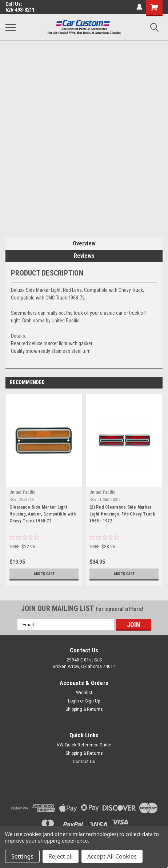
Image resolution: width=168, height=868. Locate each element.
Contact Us (84, 762)
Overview (84, 243)
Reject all (61, 856)
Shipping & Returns (84, 709)
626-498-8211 (20, 10)
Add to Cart (44, 574)
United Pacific (23, 492)
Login (73, 701)
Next (157, 382)
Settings (22, 856)
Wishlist (84, 693)
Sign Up (93, 701)
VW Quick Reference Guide (84, 745)
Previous (147, 382)
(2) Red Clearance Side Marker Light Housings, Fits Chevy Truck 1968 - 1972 (122, 514)
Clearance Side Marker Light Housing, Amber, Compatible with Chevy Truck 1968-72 (43, 514)
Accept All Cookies (112, 856)
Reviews (84, 256)
